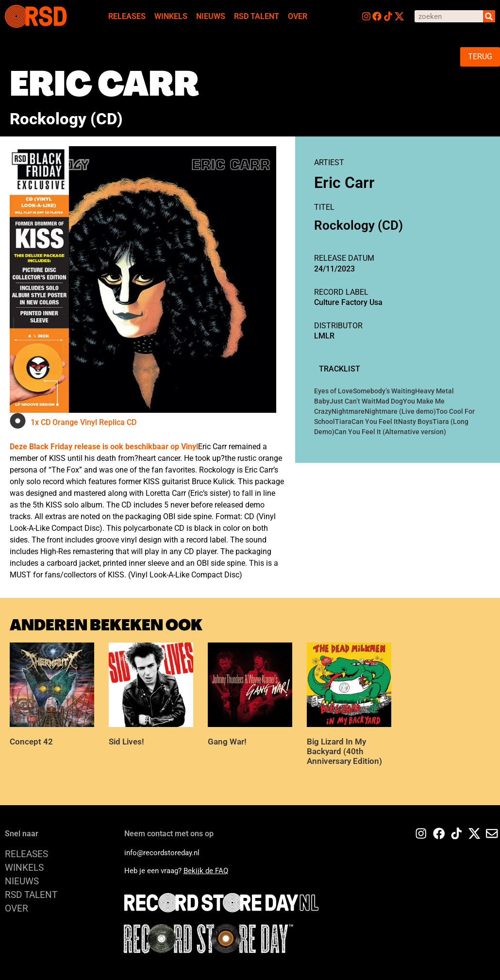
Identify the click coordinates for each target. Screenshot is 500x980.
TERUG (480, 57)
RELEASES (127, 16)
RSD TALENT (257, 16)
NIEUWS (211, 16)
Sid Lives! (126, 742)
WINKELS (171, 16)
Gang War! (227, 742)
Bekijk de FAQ (206, 871)
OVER (298, 16)
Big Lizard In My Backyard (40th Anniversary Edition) (344, 752)
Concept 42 (31, 742)
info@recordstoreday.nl (162, 853)
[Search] (489, 16)
